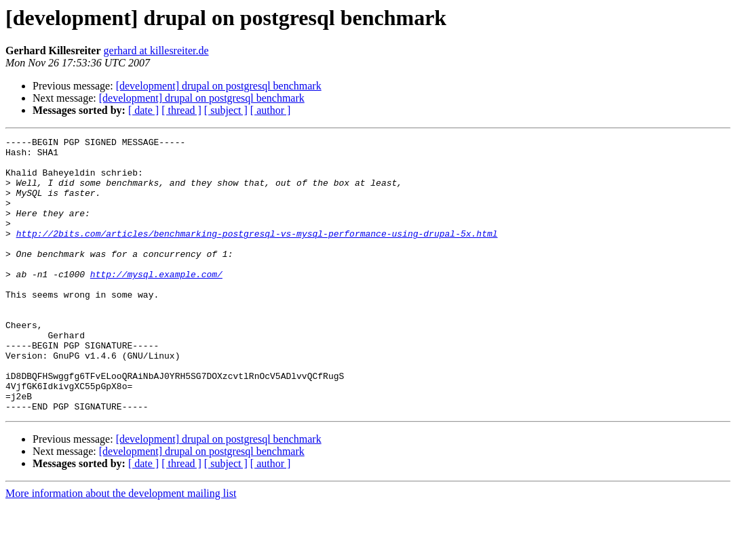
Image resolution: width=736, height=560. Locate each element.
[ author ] (271, 110)
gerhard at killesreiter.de (156, 51)
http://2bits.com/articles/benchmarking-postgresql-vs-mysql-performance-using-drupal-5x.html (257, 254)
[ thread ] (181, 110)
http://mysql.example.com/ (156, 302)
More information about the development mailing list (121, 548)
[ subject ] (226, 110)
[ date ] (143, 110)
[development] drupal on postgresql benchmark (219, 86)
